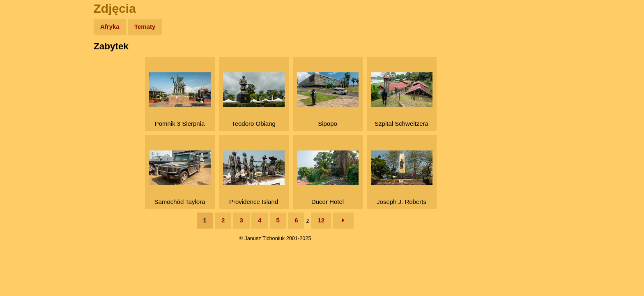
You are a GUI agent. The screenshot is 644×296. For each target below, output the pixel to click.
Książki (24, 106)
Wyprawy (27, 59)
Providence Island (254, 178)
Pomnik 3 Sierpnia (180, 100)
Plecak (24, 138)
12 (321, 220)
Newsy (24, 90)
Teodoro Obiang (254, 100)
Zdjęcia (24, 75)
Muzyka (25, 122)
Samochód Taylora (180, 178)
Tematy (145, 27)
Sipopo (328, 100)
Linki (21, 154)
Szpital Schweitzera (402, 100)
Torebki (25, 170)
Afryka (110, 27)
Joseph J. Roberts (402, 178)
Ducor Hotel (328, 178)
